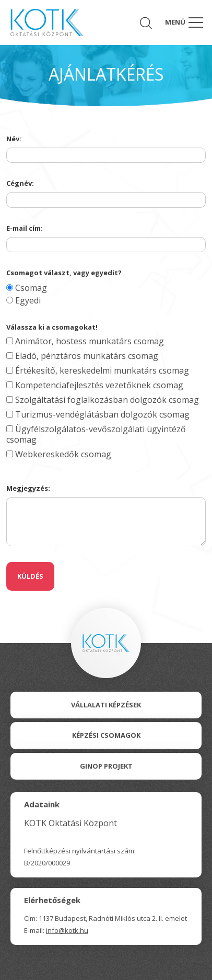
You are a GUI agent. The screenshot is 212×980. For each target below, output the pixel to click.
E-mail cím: (25, 228)
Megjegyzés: (28, 488)
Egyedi (23, 300)
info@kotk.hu (67, 930)
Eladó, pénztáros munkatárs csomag (82, 356)
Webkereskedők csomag (59, 454)
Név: (14, 139)
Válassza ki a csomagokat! (52, 327)
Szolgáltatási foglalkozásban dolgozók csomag (103, 400)
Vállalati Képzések (106, 705)
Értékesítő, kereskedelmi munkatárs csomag (98, 370)
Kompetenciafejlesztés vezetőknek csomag (95, 385)
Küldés (30, 576)
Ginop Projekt (106, 766)
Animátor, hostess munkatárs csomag (85, 341)
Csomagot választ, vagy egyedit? (64, 273)
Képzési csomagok (106, 735)
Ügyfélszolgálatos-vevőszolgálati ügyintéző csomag (96, 434)
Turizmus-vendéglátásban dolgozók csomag (98, 414)
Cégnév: (20, 183)
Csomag (27, 288)
